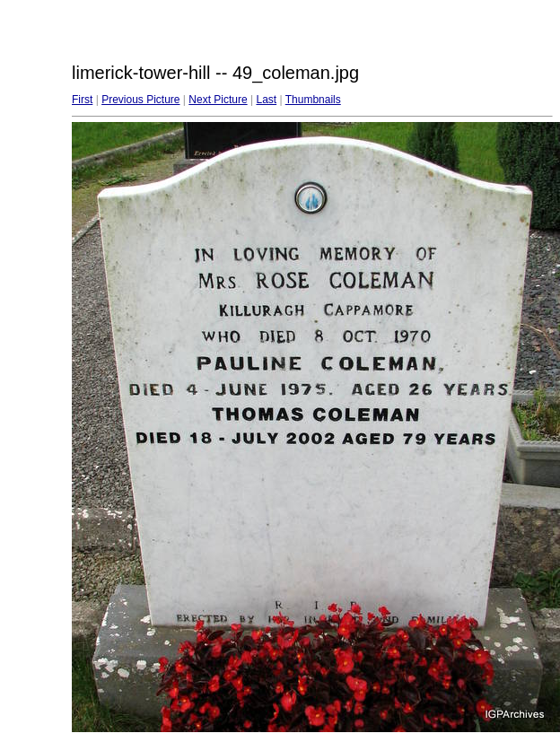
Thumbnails (313, 100)
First (82, 100)
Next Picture (218, 100)
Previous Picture (140, 100)
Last (266, 100)
